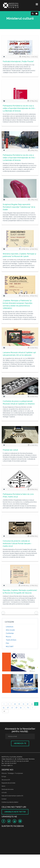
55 (4, 708)
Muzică (8, 637)
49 (15, 704)
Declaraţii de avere (8, 789)
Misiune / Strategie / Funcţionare (12, 773)
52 (28, 704)
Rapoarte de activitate (8, 783)
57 (12, 708)
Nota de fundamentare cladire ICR (12, 796)
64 (28, 708)
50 (19, 704)
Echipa (4, 776)
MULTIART (10, 647)
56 (8, 708)
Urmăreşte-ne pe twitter (15, 812)
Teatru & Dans (11, 640)
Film (7, 643)
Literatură (10, 627)
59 (21, 708)
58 (16, 708)
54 (36, 704)
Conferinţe (10, 633)
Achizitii (4, 793)
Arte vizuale (10, 630)
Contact (4, 799)
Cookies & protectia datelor (10, 802)
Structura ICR (6, 780)
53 (32, 704)
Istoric (3, 786)
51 (24, 704)
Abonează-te (20, 743)
